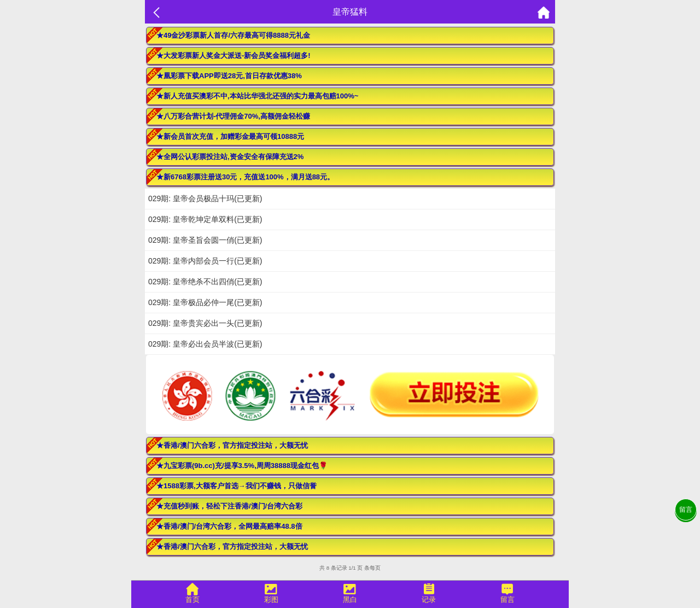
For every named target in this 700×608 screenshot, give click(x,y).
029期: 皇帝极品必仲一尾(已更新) (205, 302)
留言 (686, 510)
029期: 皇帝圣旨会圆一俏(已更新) (205, 240)
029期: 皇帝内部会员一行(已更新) (205, 261)
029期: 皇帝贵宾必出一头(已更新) (205, 323)
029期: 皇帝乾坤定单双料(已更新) (205, 219)
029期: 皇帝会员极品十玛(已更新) (205, 198)
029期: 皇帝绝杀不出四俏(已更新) (205, 282)
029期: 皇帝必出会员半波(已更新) (205, 344)
